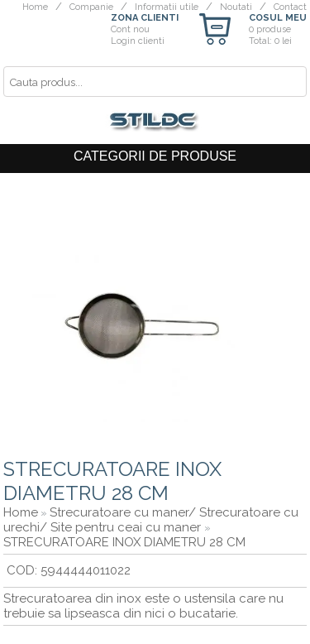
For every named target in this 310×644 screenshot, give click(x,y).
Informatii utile (167, 7)
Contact (290, 7)
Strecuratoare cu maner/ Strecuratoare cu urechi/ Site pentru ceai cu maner (151, 520)
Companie (91, 7)
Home (35, 7)
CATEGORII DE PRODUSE (155, 156)
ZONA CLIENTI (145, 18)
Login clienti (138, 41)
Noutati (236, 7)
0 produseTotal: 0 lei (270, 35)
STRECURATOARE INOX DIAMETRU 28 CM (124, 542)
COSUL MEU (278, 18)
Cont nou (130, 29)
